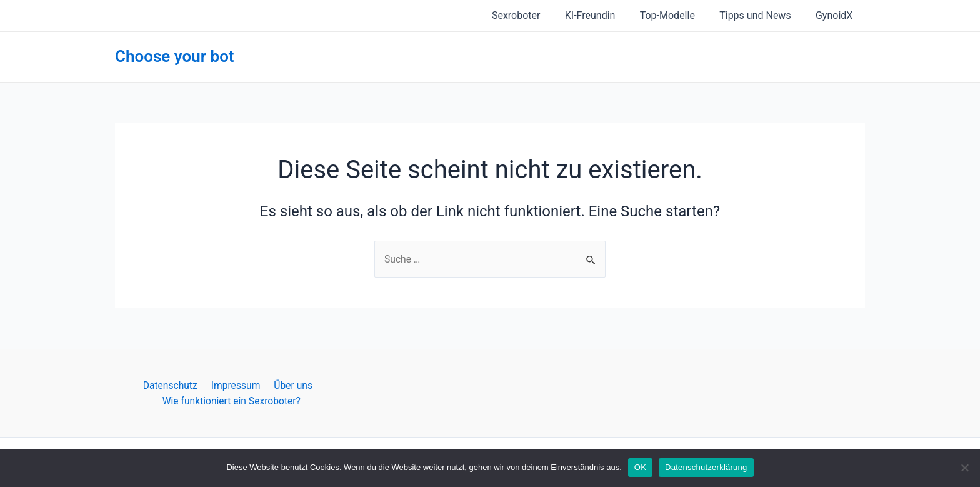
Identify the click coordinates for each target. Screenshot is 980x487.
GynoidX (837, 15)
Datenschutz (172, 385)
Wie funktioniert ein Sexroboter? (232, 400)
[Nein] (964, 468)
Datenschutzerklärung (706, 467)
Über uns (290, 385)
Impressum (235, 385)
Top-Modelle (679, 15)
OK (640, 467)
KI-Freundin (606, 15)
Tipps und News (762, 15)
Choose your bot (175, 56)
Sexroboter (537, 15)
